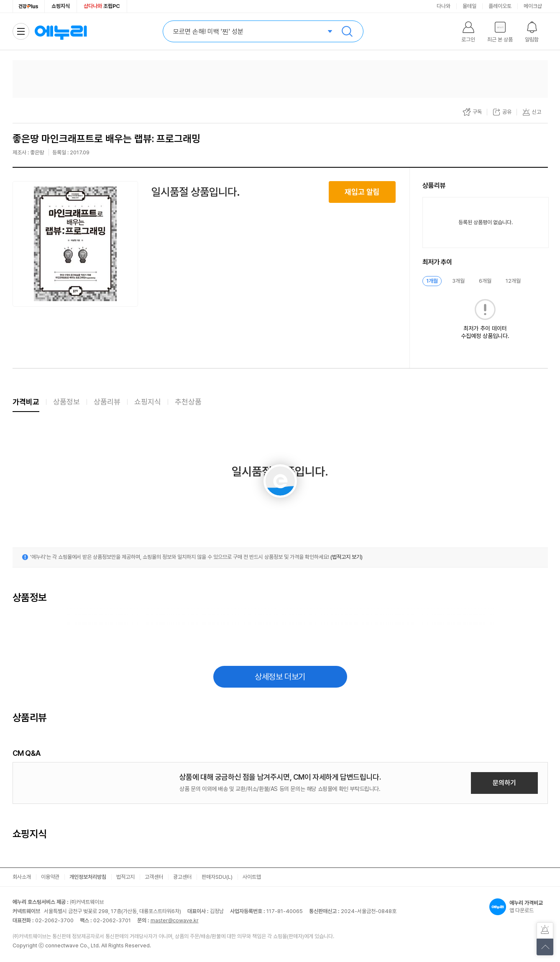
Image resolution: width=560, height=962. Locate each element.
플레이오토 (500, 6)
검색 (347, 31)
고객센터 (154, 877)
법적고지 (125, 877)
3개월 (458, 281)
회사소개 (22, 877)
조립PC (102, 6)
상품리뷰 (107, 402)
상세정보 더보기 (280, 677)
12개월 (513, 281)
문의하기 (504, 783)
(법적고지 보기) (346, 557)
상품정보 (66, 402)
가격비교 (26, 402)
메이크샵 (533, 6)
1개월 (432, 281)
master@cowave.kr (175, 920)
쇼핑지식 (61, 6)
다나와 (444, 6)
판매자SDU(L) (217, 877)
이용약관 (50, 877)
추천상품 (188, 402)
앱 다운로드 (519, 907)
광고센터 (182, 877)
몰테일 (469, 6)
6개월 (485, 281)
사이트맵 (252, 877)
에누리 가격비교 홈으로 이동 (61, 31)
